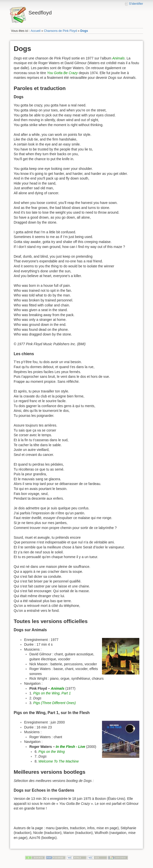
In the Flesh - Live (70, 747)
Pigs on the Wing (52, 752)
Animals (118, 58)
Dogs (84, 31)
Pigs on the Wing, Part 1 (52, 693)
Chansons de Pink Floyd (60, 31)
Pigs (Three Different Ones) (55, 703)
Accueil (36, 31)
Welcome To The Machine (59, 761)
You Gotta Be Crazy (62, 73)
